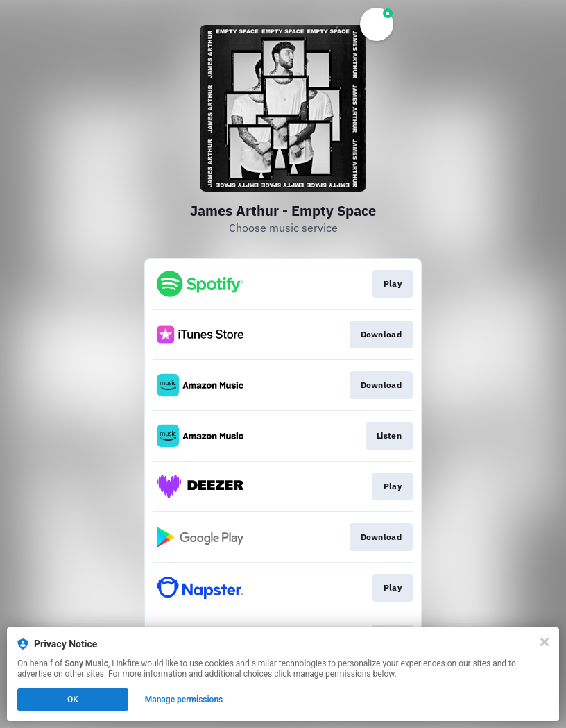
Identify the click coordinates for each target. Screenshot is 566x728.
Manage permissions (184, 700)
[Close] (544, 642)
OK (73, 700)
